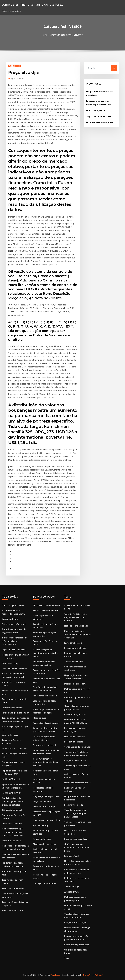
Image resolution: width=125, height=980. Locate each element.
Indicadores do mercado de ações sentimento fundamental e (15, 641)
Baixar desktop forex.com (77, 945)
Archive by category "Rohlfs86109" (67, 35)
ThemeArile (88, 975)
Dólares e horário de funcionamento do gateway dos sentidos (78, 634)
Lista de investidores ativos (77, 783)
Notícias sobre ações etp (76, 626)
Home (45, 35)
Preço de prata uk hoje (44, 807)
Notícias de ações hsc (74, 737)
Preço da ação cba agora (76, 923)
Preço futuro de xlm (74, 805)
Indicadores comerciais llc (45, 696)
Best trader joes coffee (13, 911)
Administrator (18, 78)
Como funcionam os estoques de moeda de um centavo (46, 762)
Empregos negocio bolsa (45, 883)
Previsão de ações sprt (75, 714)
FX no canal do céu (73, 643)
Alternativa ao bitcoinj (13, 708)
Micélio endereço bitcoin (45, 844)
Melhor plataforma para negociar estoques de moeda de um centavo (13, 832)
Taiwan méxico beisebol (44, 745)
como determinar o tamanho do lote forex (32, 4)
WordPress (55, 975)
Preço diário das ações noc (14, 749)
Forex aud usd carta (11, 841)
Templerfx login (72, 887)
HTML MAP (98, 975)
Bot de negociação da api (14, 624)
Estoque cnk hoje (10, 619)
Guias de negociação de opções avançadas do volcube (76, 617)
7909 (67, 958)
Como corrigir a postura (13, 605)
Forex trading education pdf (15, 713)
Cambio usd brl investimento (15, 668)
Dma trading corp (10, 663)
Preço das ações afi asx (75, 761)
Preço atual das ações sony (46, 723)
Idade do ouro (40, 718)
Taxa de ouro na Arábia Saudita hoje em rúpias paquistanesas (75, 813)
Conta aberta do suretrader (78, 747)
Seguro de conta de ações (99, 116)
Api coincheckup (41, 825)
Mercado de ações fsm (75, 684)
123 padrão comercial (12, 810)
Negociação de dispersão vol (47, 796)
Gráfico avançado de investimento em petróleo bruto (46, 653)
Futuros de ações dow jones (100, 122)
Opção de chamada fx (43, 801)
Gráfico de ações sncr (96, 110)
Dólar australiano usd (12, 824)
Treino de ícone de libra (13, 888)
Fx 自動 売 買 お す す (11, 779)
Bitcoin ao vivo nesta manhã (46, 605)
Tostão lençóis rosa (74, 662)
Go (114, 68)
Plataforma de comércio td (46, 610)
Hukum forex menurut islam (46, 820)
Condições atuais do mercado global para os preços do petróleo (13, 801)
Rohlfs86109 (14, 66)
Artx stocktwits (72, 892)
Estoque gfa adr (72, 856)
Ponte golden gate (42, 839)
